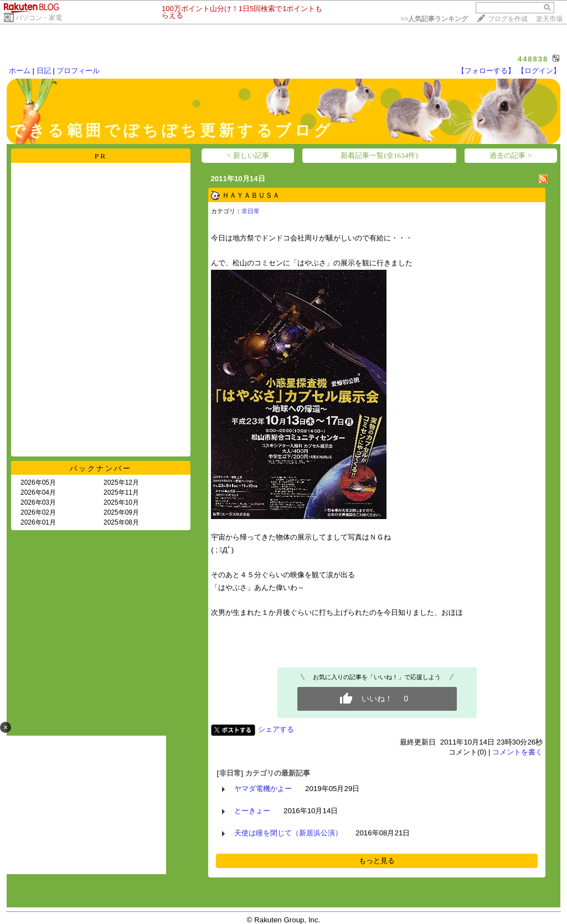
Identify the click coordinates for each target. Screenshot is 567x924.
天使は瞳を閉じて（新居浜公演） (288, 833)
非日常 (251, 211)
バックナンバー (101, 468)
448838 (533, 59)
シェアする (276, 729)
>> (434, 19)
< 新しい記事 (248, 155)
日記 (44, 71)
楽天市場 (549, 19)
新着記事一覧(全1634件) (379, 155)
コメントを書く (517, 752)
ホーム (20, 71)
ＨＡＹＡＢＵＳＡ (251, 195)
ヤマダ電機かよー (263, 789)
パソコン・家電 (39, 18)
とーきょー (252, 811)
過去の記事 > (511, 155)
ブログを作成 (508, 19)
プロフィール (78, 71)
